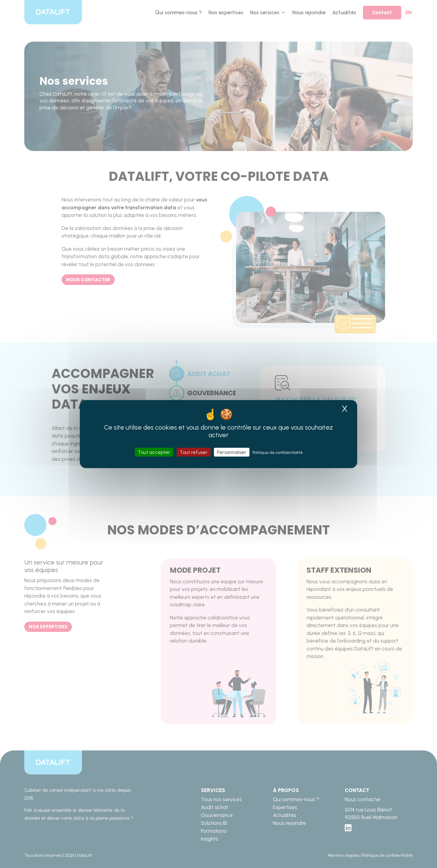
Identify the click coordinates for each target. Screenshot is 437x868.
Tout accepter (154, 452)
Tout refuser (194, 452)
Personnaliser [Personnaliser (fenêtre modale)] (232, 452)
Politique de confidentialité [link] (278, 453)
